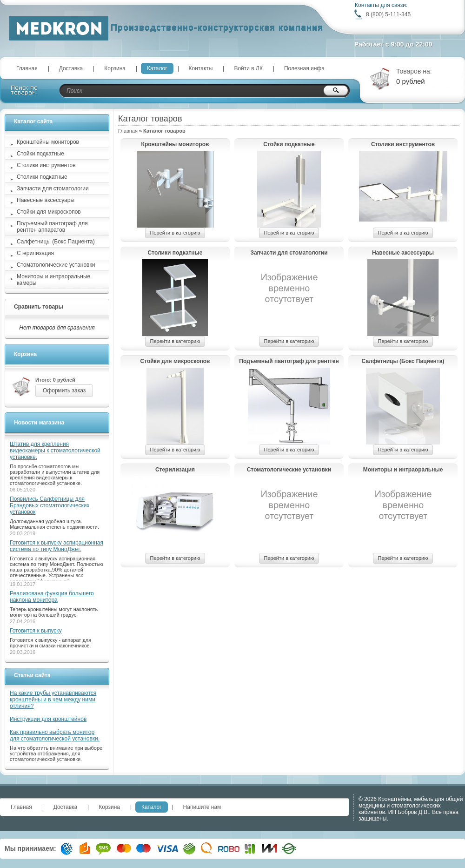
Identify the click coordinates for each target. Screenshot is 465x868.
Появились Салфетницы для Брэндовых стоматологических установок (50, 505)
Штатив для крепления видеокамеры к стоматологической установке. (55, 451)
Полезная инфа (304, 68)
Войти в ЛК (248, 68)
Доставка (71, 68)
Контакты (201, 68)
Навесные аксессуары (403, 253)
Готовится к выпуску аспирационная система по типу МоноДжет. (56, 546)
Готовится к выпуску (36, 631)
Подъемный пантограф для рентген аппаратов (289, 362)
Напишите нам (202, 807)
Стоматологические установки (289, 470)
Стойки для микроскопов (175, 361)
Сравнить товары (39, 307)
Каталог (157, 68)
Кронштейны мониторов (175, 144)
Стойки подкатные (289, 144)
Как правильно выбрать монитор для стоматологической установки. (55, 735)
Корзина (115, 68)
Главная (27, 68)
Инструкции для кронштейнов (48, 719)
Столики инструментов (403, 144)
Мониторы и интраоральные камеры (403, 470)
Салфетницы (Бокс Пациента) (403, 361)
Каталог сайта (33, 121)
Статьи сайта (32, 675)
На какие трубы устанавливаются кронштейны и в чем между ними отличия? (53, 700)
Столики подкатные (175, 253)
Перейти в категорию (175, 233)
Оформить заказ (64, 390)
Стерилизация (175, 470)
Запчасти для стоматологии (289, 253)
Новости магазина (39, 423)
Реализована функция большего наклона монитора (52, 597)
